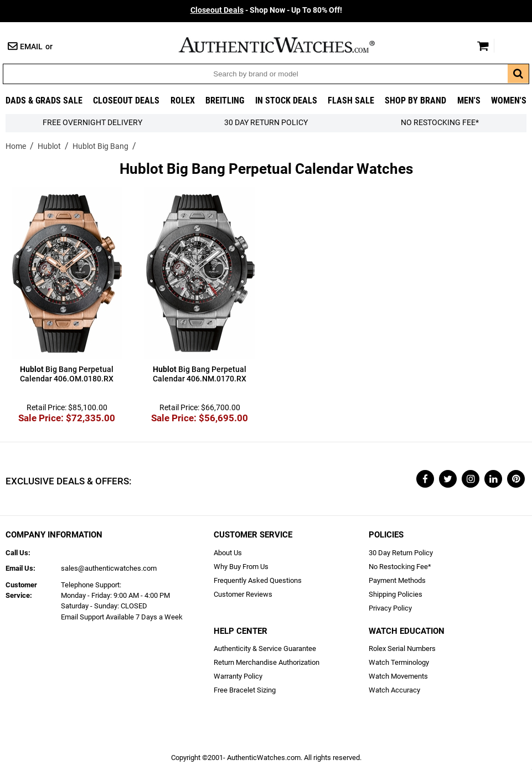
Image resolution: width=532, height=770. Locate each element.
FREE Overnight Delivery (92, 123)
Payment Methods (397, 580)
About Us (228, 553)
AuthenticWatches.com (288, 45)
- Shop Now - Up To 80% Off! (266, 10)
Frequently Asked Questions (258, 580)
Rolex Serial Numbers (402, 648)
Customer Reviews (243, 594)
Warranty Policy (238, 676)
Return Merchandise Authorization (267, 662)
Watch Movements (398, 676)
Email (31, 47)
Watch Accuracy (394, 690)
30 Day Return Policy (401, 553)
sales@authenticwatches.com (109, 568)
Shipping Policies (396, 594)
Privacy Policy (390, 608)
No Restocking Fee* (440, 123)
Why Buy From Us (241, 567)
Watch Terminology (399, 662)
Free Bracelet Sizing (245, 690)
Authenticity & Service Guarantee (265, 648)
